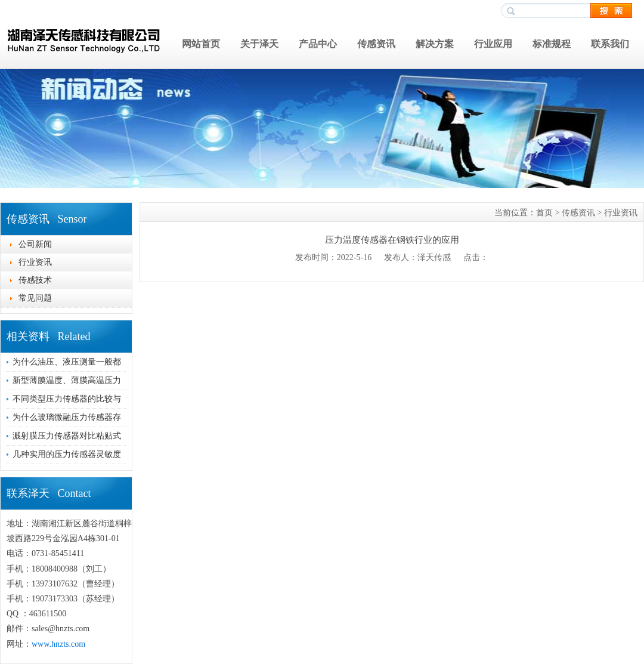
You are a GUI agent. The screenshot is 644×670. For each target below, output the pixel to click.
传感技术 (35, 280)
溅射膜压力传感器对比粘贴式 (67, 436)
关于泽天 (259, 44)
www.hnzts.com (58, 644)
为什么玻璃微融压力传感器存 (67, 417)
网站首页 (201, 44)
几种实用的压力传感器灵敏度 (67, 454)
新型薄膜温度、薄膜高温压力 (67, 380)
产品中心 (318, 44)
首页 (544, 213)
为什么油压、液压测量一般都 (67, 362)
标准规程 (552, 44)
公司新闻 (35, 244)
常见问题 (35, 298)
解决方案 (435, 44)
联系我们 (610, 44)
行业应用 (493, 44)
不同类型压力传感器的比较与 (67, 399)
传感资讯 (376, 44)
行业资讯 (35, 262)
